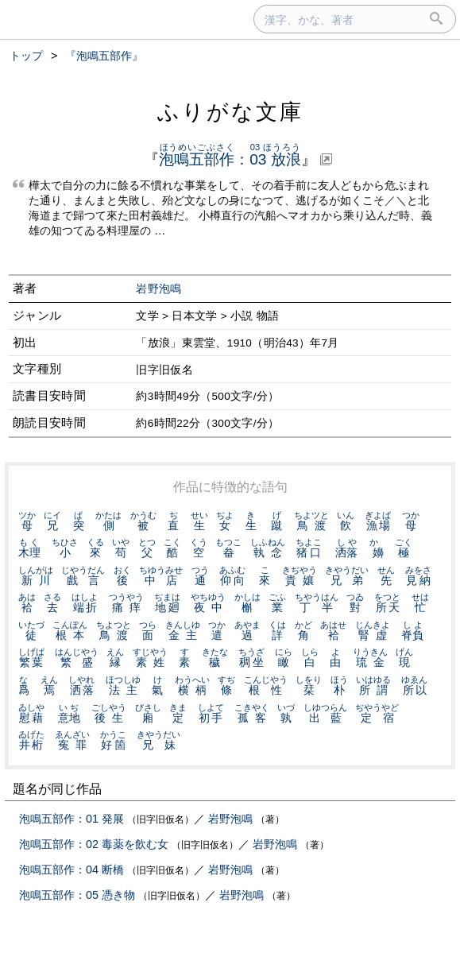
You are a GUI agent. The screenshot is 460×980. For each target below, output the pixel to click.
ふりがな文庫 (230, 112)
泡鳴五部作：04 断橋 (72, 870)
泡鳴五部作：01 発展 (72, 819)
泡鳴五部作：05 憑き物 (77, 895)
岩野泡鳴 (158, 289)
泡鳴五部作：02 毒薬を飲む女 (94, 844)
